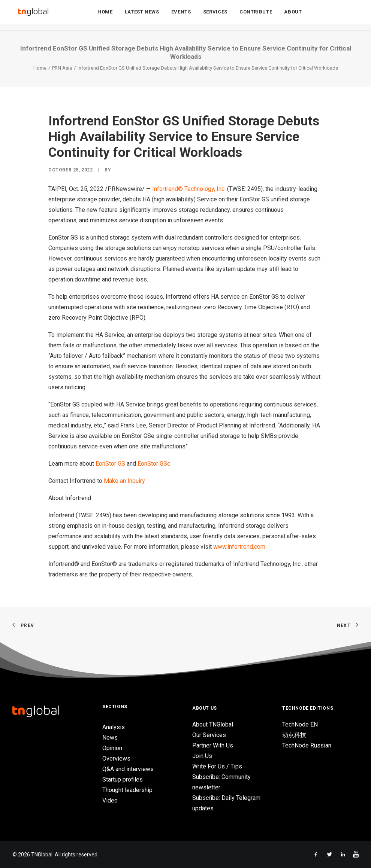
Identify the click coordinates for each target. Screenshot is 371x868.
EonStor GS (110, 464)
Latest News (142, 16)
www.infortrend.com (239, 547)
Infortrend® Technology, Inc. (189, 189)
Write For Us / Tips (217, 766)
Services (215, 16)
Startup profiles (123, 779)
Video (110, 800)
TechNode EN (300, 724)
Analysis (114, 727)
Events (181, 16)
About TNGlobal (213, 724)
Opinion (112, 748)
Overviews (116, 759)
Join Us (202, 756)
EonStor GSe (154, 464)
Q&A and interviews (128, 769)
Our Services (209, 735)
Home (105, 16)
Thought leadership (127, 790)
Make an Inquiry (124, 481)
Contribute (256, 16)
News (110, 738)
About (293, 16)
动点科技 (294, 735)
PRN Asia (62, 68)
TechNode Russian (307, 745)
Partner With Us (213, 745)
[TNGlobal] (33, 15)
